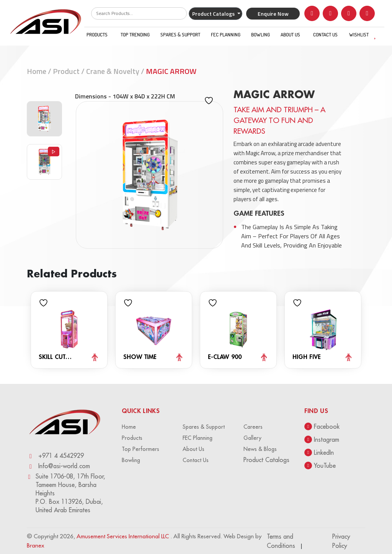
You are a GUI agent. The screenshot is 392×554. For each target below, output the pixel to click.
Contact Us (325, 34)
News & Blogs (260, 449)
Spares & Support (180, 34)
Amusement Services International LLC (123, 536)
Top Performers (140, 449)
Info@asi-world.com (58, 466)
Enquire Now (273, 14)
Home (37, 71)
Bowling (261, 34)
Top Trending (135, 34)
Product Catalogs (214, 14)
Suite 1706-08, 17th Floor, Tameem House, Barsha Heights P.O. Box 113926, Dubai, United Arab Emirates (66, 493)
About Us (290, 34)
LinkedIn (319, 452)
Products (97, 34)
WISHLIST (365, 34)
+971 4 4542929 (55, 456)
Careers (253, 427)
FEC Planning (226, 34)
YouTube (320, 465)
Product (66, 71)
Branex (35, 545)
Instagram (322, 439)
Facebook (322, 426)
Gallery (252, 438)
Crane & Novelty (113, 71)
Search (175, 13)
